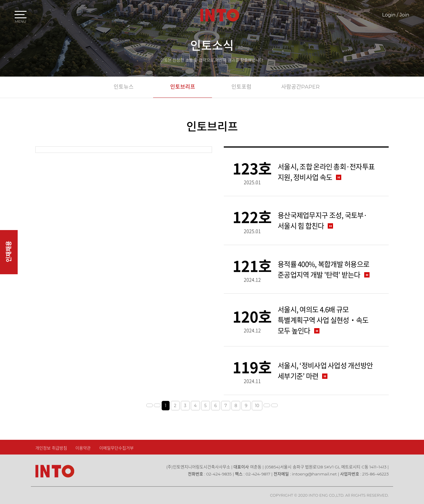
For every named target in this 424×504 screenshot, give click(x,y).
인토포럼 (241, 87)
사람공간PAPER (300, 87)
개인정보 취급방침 (51, 448)
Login (389, 15)
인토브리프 (183, 87)
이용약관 (83, 448)
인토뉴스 (124, 87)
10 (257, 406)
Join (404, 15)
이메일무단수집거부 (116, 448)
